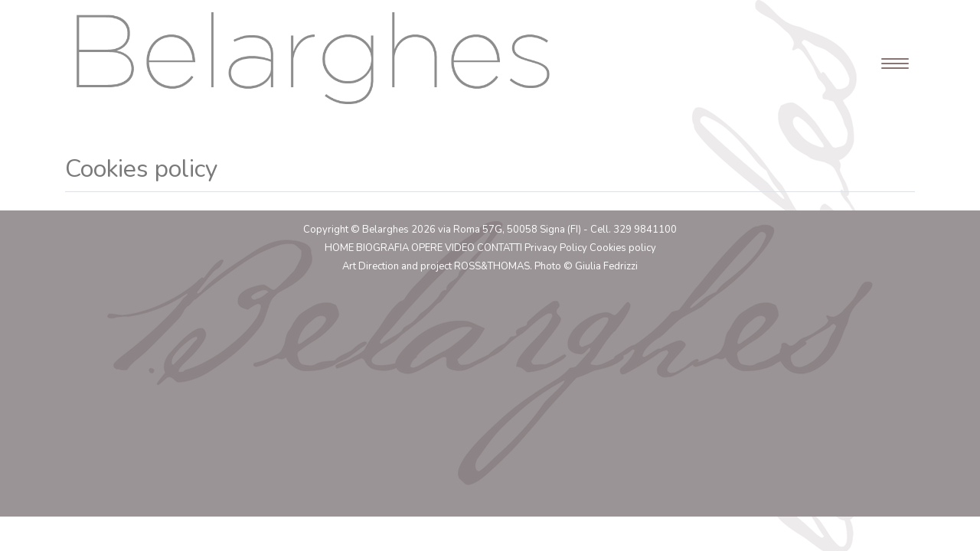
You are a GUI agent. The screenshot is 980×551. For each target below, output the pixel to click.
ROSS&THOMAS (492, 266)
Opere (427, 248)
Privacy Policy (556, 248)
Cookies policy (623, 248)
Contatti (500, 248)
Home (339, 248)
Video (460, 248)
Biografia (382, 248)
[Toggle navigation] (890, 58)
